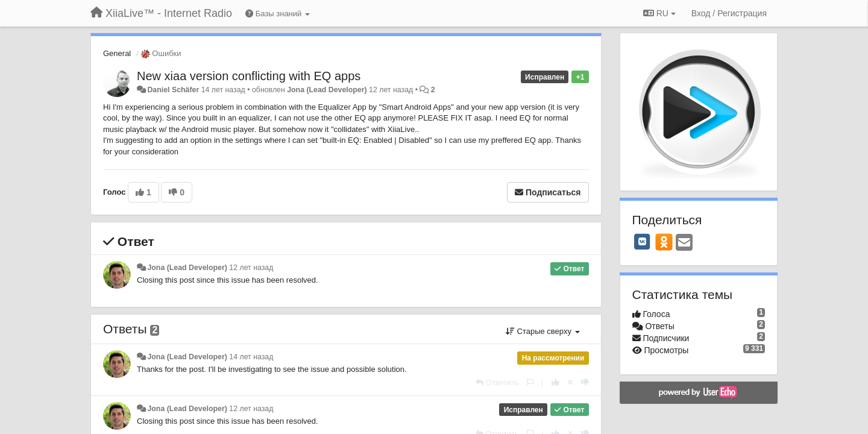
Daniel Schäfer (173, 90)
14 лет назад (251, 357)
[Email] (684, 243)
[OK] (664, 242)
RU (659, 13)
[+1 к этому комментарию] (555, 382)
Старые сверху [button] (543, 331)
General (117, 53)
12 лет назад (251, 268)
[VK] (643, 242)
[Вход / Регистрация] (729, 13)
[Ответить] (497, 382)
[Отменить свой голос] (570, 382)
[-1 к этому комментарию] (585, 382)
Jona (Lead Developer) (327, 90)
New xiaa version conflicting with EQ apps (249, 76)
